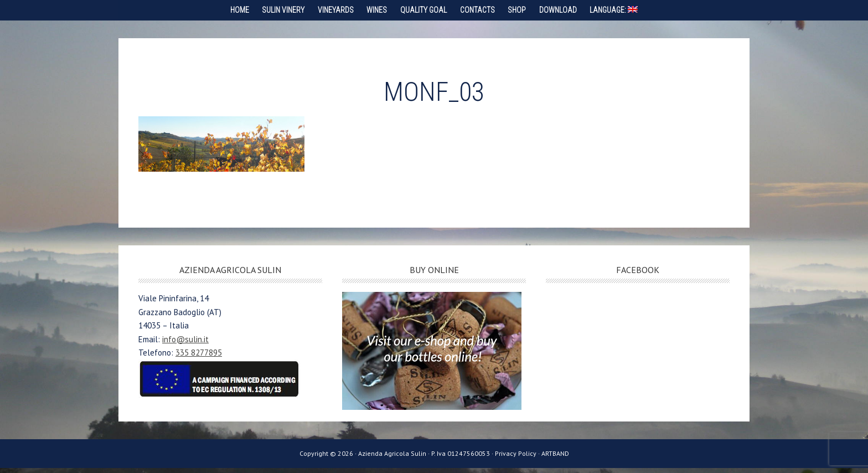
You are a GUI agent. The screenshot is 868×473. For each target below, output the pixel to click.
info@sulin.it (185, 344)
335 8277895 (199, 358)
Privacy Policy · (518, 459)
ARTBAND (555, 459)
